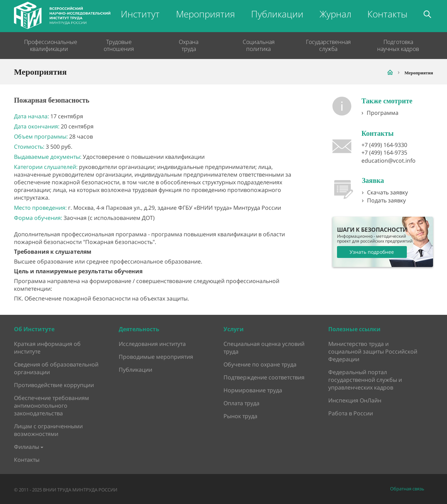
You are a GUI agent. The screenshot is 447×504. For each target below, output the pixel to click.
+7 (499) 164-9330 (384, 145)
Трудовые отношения (119, 45)
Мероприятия (206, 14)
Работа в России (351, 413)
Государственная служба (328, 45)
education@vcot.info (389, 161)
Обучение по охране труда (260, 364)
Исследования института (152, 344)
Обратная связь (407, 489)
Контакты (387, 14)
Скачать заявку (387, 192)
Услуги (234, 329)
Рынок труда (240, 416)
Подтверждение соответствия (264, 377)
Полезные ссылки (354, 329)
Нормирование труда (253, 390)
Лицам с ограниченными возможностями (48, 430)
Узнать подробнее (372, 252)
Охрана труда (189, 45)
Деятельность (139, 329)
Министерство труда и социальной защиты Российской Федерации (373, 351)
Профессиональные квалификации (49, 45)
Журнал (335, 14)
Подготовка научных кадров (398, 45)
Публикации (277, 14)
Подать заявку (386, 200)
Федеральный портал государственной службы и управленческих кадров (365, 380)
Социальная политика (259, 45)
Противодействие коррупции (54, 385)
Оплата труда (241, 403)
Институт (140, 14)
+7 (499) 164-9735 (384, 153)
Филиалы (27, 447)
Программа (383, 113)
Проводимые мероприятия (156, 357)
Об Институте (34, 329)
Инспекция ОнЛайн (355, 400)
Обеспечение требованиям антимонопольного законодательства (52, 406)
